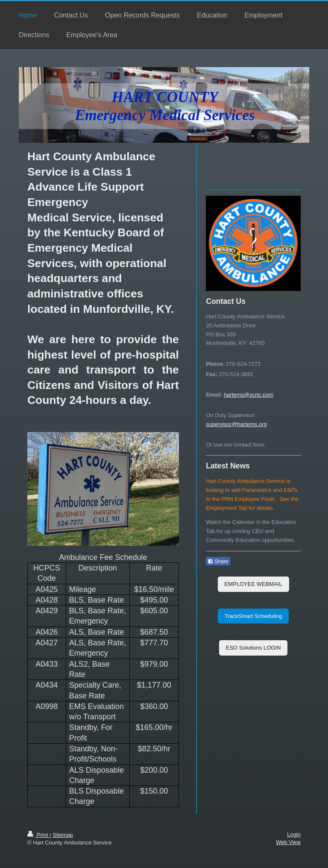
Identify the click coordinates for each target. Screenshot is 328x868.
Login (294, 834)
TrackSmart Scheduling (253, 616)
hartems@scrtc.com (249, 395)
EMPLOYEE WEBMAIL (253, 584)
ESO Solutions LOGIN (253, 648)
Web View (288, 842)
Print (38, 835)
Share (218, 562)
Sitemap (63, 835)
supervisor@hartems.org (236, 424)
